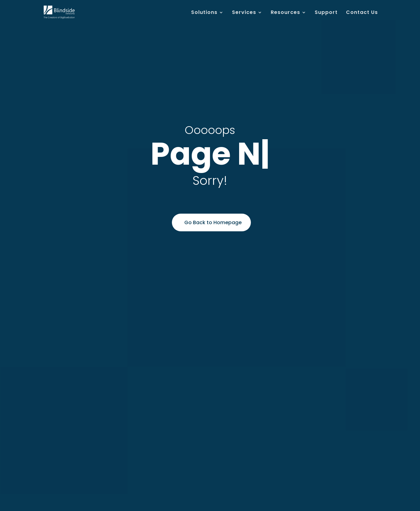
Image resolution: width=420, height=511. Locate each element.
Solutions (204, 13)
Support (326, 13)
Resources (285, 13)
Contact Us (362, 13)
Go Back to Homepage (213, 222)
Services (244, 13)
